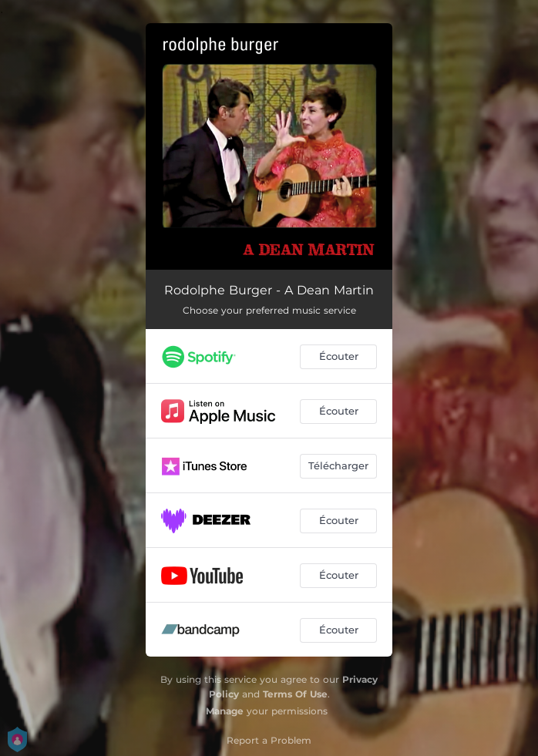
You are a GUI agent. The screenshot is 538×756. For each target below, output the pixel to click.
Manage (225, 711)
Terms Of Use (295, 694)
